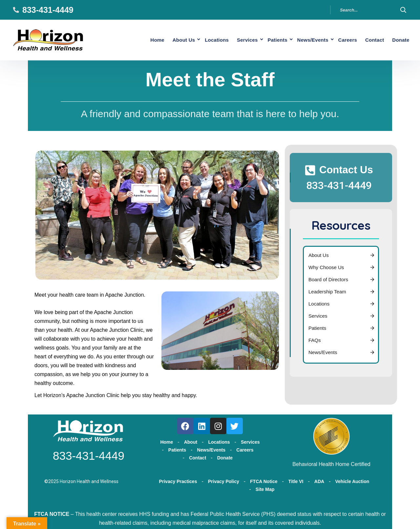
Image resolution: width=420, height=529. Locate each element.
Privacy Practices (178, 480)
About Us (165, 39)
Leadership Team (327, 290)
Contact (371, 39)
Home (136, 39)
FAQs (315, 339)
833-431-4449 (48, 10)
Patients (266, 39)
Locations (200, 39)
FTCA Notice (264, 480)
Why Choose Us (326, 266)
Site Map (265, 488)
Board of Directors (328, 278)
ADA (319, 480)
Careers (341, 39)
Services (234, 39)
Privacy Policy (224, 480)
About (191, 441)
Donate (399, 39)
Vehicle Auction (352, 480)
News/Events (304, 39)
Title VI (296, 480)
